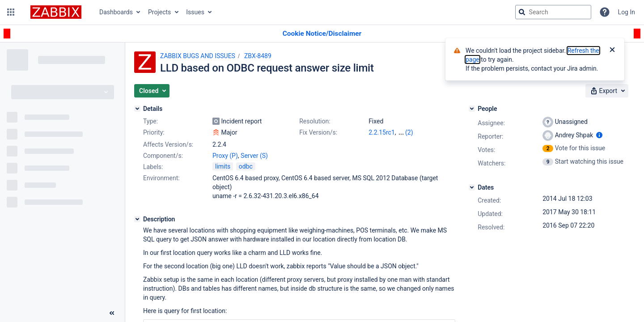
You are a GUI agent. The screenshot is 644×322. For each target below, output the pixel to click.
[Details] (137, 109)
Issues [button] (195, 12)
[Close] (612, 51)
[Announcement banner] (322, 34)
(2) (409, 132)
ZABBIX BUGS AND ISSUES (198, 56)
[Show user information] (599, 135)
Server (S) (254, 156)
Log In (627, 12)
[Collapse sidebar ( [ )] (112, 313)
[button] (11, 12)
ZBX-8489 (258, 56)
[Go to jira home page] (56, 12)
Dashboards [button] (116, 12)
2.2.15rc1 (382, 132)
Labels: (153, 167)
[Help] (605, 12)
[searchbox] (553, 12)
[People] (472, 109)
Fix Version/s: (318, 132)
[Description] (137, 219)
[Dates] (472, 187)
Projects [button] (159, 12)
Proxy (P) (225, 156)
